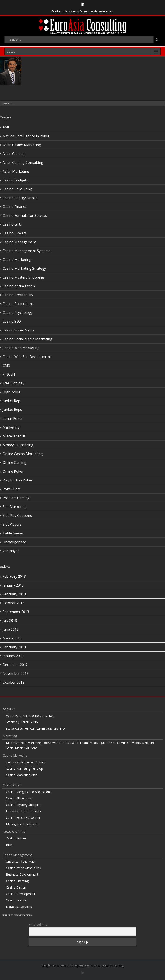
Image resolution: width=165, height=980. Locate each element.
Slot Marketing (15, 507)
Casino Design (16, 887)
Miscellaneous (14, 436)
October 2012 (13, 682)
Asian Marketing (16, 171)
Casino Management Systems (26, 251)
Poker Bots (12, 489)
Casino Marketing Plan (22, 775)
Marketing (11, 427)
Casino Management (19, 242)
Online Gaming (15, 463)
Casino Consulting (17, 189)
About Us (9, 709)
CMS (6, 365)
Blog (9, 845)
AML (6, 127)
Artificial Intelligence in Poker (26, 136)
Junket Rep (11, 401)
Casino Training (17, 900)
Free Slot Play (13, 383)
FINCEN (9, 374)
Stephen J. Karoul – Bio (22, 722)
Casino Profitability (18, 295)
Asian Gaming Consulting (23, 163)
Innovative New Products (24, 811)
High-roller (11, 392)
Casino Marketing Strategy (24, 268)
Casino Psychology (18, 313)
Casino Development (21, 894)
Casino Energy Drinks (20, 198)
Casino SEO (12, 321)
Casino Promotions (18, 304)
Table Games (13, 533)
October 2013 (13, 603)
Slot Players (12, 524)
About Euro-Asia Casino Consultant (30, 716)
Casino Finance (15, 207)
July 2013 (10, 621)
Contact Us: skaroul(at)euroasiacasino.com (82, 11)
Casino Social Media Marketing (27, 339)
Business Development (22, 874)
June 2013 (11, 629)
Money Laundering (18, 445)
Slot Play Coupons (17, 516)
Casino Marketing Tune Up (24, 769)
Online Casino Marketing (23, 454)
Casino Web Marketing (21, 348)
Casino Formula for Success (25, 215)
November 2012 (15, 673)
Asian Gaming (14, 154)
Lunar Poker (13, 418)
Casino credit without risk (24, 868)
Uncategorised (14, 542)
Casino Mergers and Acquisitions (29, 792)
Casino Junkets (15, 233)
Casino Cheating (17, 881)
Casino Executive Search (23, 818)
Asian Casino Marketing (22, 145)
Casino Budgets (15, 180)
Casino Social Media (18, 330)
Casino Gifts (12, 224)
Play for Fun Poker (18, 480)
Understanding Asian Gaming (26, 762)
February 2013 (14, 647)
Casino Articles (16, 838)
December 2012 (15, 665)
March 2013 (12, 638)
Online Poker (13, 471)
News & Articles (14, 832)
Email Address (39, 925)
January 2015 (13, 585)
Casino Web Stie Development (27, 357)
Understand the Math (21, 862)
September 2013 (16, 612)
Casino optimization (19, 286)
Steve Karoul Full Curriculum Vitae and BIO (35, 728)
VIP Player (11, 551)
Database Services (19, 907)
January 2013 (13, 656)
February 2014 (14, 594)
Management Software (22, 824)
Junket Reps (12, 410)
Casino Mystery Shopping (23, 277)
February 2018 (14, 576)
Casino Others (13, 785)
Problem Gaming (16, 498)
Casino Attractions (19, 798)
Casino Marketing (17, 260)
